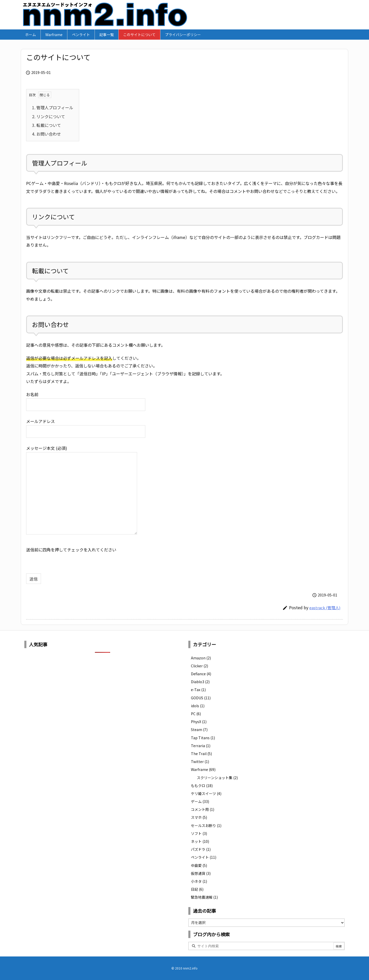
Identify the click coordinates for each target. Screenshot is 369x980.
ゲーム (200, 801)
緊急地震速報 (204, 897)
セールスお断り (206, 825)
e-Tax (198, 690)
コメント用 (203, 809)
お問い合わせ (47, 134)
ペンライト (204, 857)
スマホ (199, 817)
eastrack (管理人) (325, 608)
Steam (199, 729)
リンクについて (49, 116)
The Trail (201, 754)
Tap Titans (203, 738)
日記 (197, 889)
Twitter (200, 761)
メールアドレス (86, 426)
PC (196, 714)
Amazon (201, 658)
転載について (47, 125)
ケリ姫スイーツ (206, 793)
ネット (200, 841)
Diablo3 (200, 682)
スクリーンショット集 (217, 778)
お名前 (86, 399)
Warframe (203, 769)
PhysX (199, 722)
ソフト (199, 833)
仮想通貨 (201, 873)
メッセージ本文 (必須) (82, 490)
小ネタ (199, 881)
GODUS (201, 698)
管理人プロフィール (53, 107)
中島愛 (199, 865)
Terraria (201, 746)
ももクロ (202, 786)
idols (198, 706)
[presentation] (65, 563)
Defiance (201, 674)
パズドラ (201, 849)
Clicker (199, 666)
